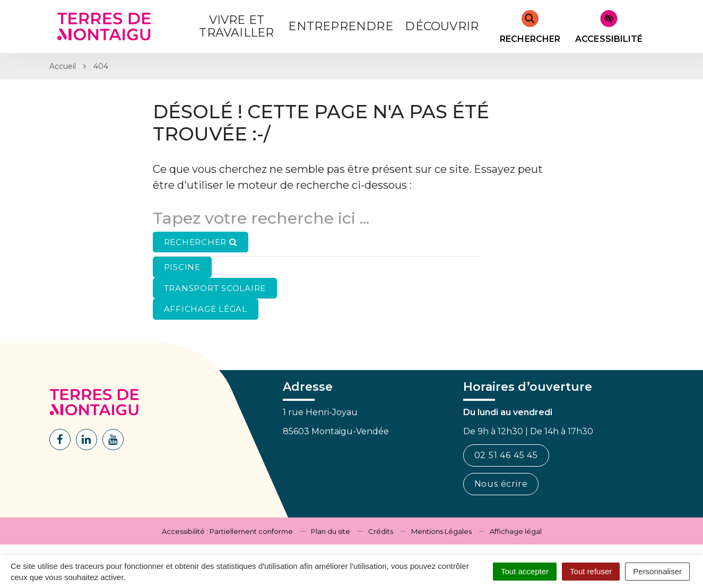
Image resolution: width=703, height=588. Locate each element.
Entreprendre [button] (340, 26)
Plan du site (331, 531)
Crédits (381, 531)
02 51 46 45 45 (506, 455)
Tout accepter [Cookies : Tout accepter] (525, 571)
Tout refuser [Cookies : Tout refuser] (591, 571)
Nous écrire (501, 484)
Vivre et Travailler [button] (236, 26)
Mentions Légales (441, 531)
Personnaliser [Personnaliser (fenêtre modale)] (657, 571)
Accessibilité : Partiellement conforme (227, 531)
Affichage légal (516, 531)
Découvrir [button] (442, 26)
